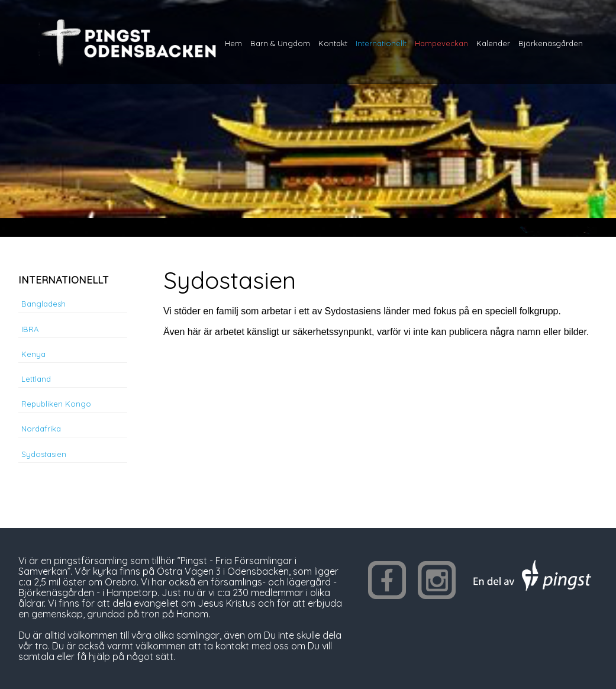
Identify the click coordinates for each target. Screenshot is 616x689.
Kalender (493, 43)
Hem (233, 43)
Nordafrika (41, 429)
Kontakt (333, 43)
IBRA (30, 329)
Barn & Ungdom (280, 43)
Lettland (36, 379)
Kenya (33, 354)
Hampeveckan (441, 43)
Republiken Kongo (56, 404)
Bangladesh (43, 304)
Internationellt (381, 43)
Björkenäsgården (551, 43)
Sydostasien (44, 454)
